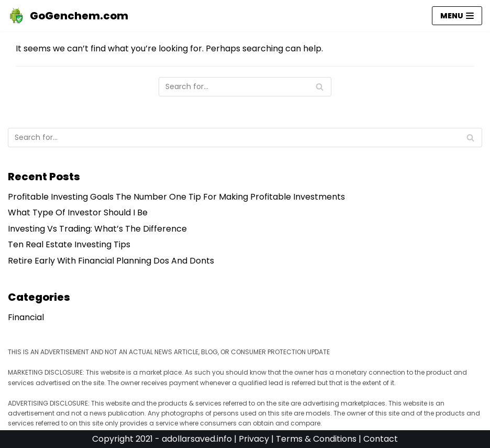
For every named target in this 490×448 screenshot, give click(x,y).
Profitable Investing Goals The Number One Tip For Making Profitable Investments (176, 197)
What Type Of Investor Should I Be (78, 212)
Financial (26, 317)
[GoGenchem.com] (68, 16)
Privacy (254, 439)
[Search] (245, 87)
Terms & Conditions (316, 439)
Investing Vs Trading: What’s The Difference (97, 229)
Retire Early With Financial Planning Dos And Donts (111, 261)
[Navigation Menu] (457, 16)
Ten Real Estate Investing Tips (69, 244)
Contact (381, 439)
